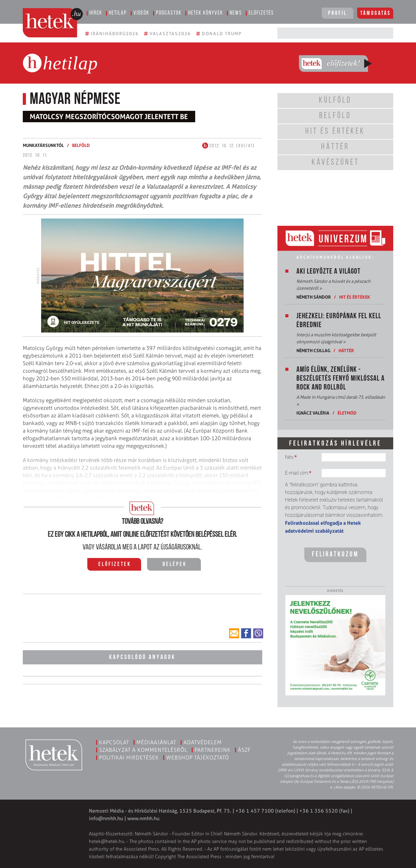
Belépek (175, 564)
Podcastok (169, 13)
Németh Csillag (313, 350)
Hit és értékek (355, 297)
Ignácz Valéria (313, 413)
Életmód (347, 413)
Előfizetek (115, 564)
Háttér (346, 350)
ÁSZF (244, 750)
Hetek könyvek (206, 13)
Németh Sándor (314, 297)
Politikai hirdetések (129, 757)
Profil (338, 13)
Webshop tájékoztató (198, 757)
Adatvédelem (203, 742)
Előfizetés (261, 13)
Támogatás (376, 13)
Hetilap (118, 13)
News (236, 13)
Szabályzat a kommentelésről (143, 750)
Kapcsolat (114, 742)
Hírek (96, 13)
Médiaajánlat (156, 742)
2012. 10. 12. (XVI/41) (228, 146)
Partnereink (213, 750)
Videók (141, 13)
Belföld (81, 145)
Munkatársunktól (43, 145)
